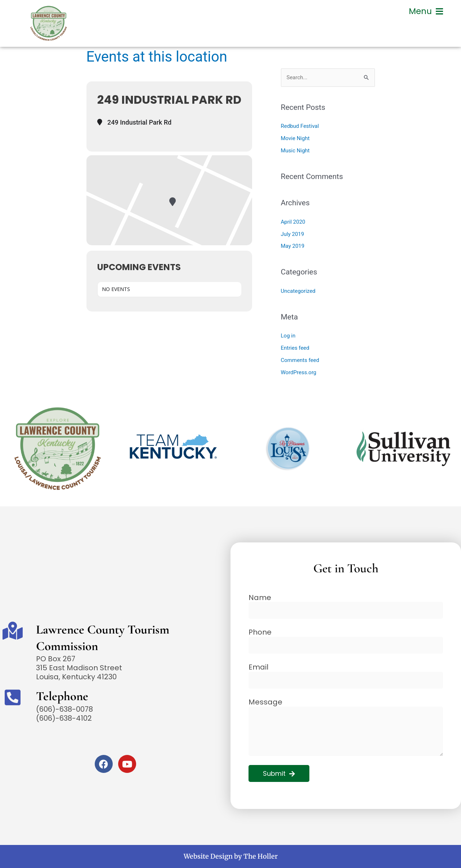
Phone (260, 632)
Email (258, 667)
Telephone (62, 696)
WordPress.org (299, 372)
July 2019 (293, 234)
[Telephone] (13, 697)
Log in (288, 336)
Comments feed (300, 360)
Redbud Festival (300, 126)
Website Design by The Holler (231, 856)
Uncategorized (298, 291)
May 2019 (293, 246)
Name (260, 598)
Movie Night (295, 138)
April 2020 (293, 222)
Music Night (295, 151)
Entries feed (295, 348)
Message (265, 702)
